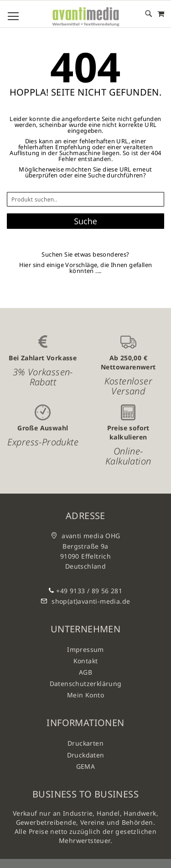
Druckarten (85, 743)
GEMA (86, 766)
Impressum (85, 649)
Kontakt (86, 661)
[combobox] (85, 199)
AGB (85, 672)
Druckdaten (86, 755)
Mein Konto (85, 695)
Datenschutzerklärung (86, 684)
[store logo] (86, 17)
